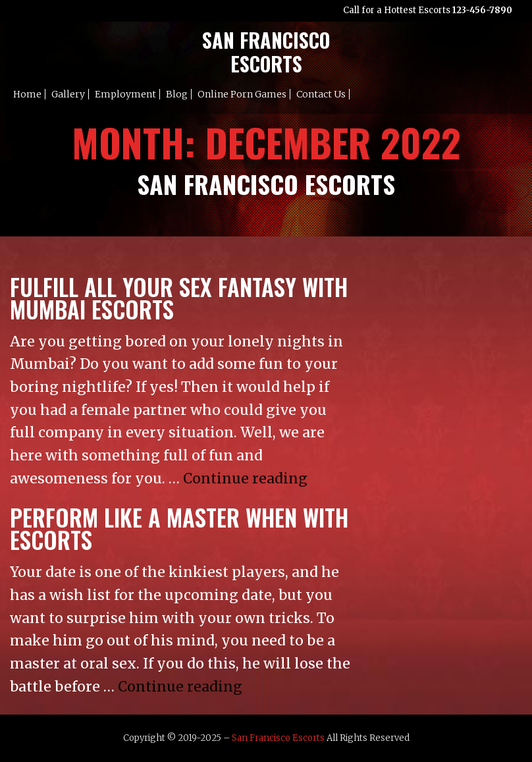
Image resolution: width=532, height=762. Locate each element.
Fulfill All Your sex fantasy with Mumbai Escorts (179, 298)
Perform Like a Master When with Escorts (179, 529)
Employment (125, 94)
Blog (177, 94)
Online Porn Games (242, 94)
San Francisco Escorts (278, 738)
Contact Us (321, 94)
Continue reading (245, 478)
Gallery (68, 94)
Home (27, 94)
